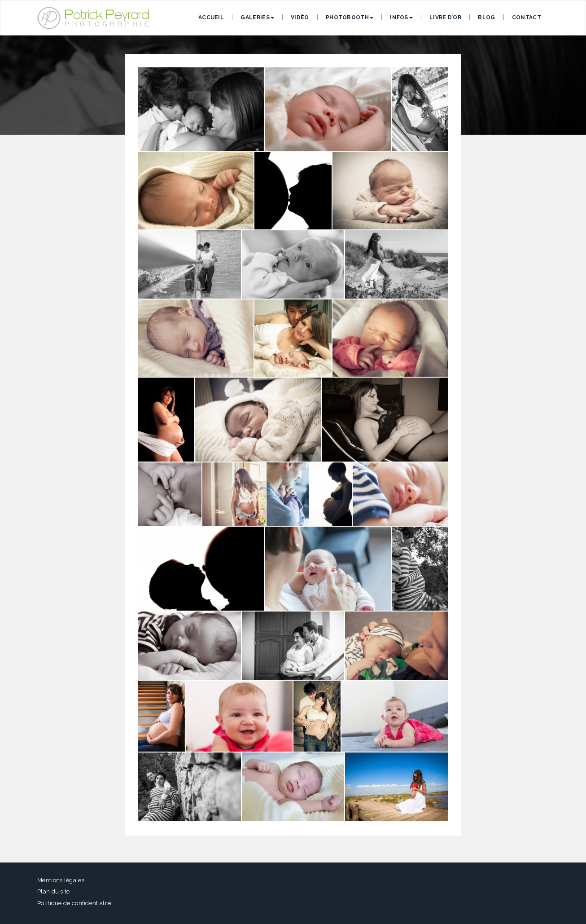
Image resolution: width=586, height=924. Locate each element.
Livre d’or (445, 18)
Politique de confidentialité (74, 903)
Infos (401, 18)
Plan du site (54, 891)
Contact (527, 18)
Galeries (257, 18)
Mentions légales (61, 880)
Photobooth (350, 18)
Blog (486, 18)
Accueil (211, 18)
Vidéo (300, 18)
